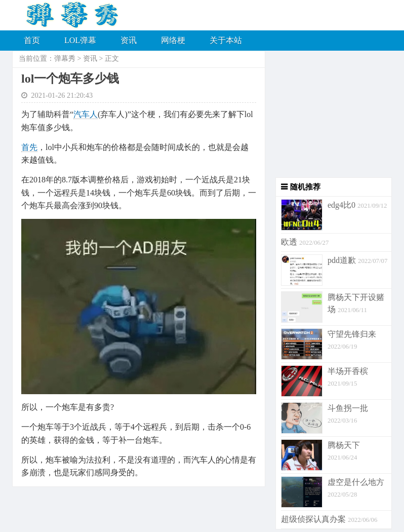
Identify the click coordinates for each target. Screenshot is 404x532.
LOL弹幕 (80, 40)
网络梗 (173, 40)
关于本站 (226, 40)
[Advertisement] (329, 114)
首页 (32, 40)
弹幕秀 (65, 59)
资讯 (129, 40)
